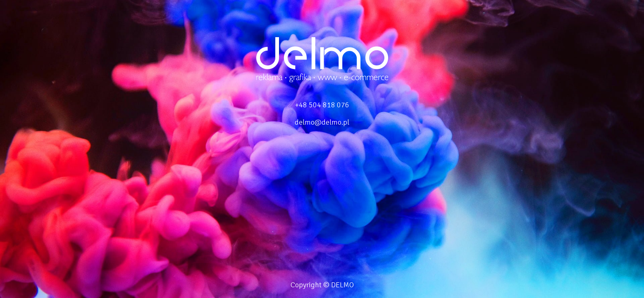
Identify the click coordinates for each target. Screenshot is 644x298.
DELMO (342, 285)
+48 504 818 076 (322, 105)
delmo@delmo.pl (322, 122)
